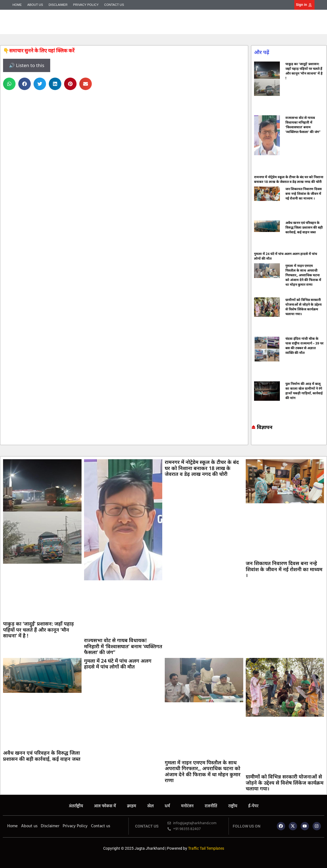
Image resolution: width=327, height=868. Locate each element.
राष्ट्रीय (233, 806)
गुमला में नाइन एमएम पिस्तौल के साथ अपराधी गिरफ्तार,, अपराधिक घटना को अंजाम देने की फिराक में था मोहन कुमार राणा (303, 275)
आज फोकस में (105, 806)
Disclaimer (58, 5)
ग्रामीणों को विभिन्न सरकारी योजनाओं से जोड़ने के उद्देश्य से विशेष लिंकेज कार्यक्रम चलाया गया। (304, 307)
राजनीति (211, 806)
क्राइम (132, 806)
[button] (9, 84)
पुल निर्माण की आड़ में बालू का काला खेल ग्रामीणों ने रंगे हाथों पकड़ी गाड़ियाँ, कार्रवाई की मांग (304, 391)
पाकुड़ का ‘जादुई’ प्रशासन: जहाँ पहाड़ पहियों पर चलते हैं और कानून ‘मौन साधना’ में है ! (304, 71)
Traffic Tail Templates (206, 848)
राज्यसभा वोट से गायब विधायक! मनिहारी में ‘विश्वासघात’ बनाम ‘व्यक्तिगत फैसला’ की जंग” (303, 125)
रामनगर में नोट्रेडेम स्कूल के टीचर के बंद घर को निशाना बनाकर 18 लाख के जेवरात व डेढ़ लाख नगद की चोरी (289, 179)
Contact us (114, 5)
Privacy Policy (86, 5)
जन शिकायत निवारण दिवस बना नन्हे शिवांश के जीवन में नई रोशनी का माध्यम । (304, 194)
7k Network (256, 440)
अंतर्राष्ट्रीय (76, 806)
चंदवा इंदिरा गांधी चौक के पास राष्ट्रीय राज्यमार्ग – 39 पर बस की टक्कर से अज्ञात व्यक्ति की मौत (304, 346)
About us (35, 5)
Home (17, 5)
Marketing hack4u (254, 440)
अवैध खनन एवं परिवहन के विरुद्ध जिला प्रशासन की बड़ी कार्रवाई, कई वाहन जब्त (304, 227)
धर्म (167, 806)
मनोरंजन (187, 806)
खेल (150, 806)
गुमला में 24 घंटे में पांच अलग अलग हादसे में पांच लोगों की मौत (118, 664)
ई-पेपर (253, 806)
